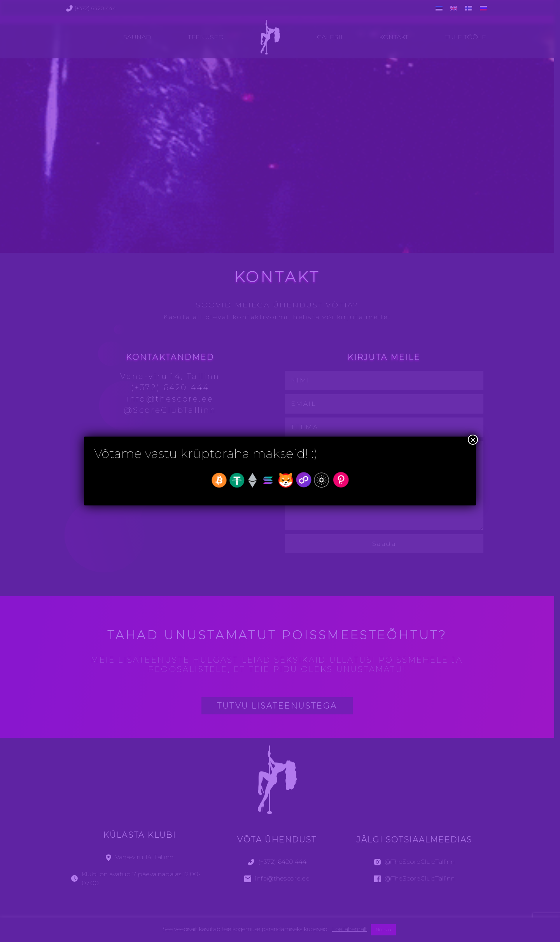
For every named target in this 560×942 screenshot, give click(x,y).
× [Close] (473, 440)
